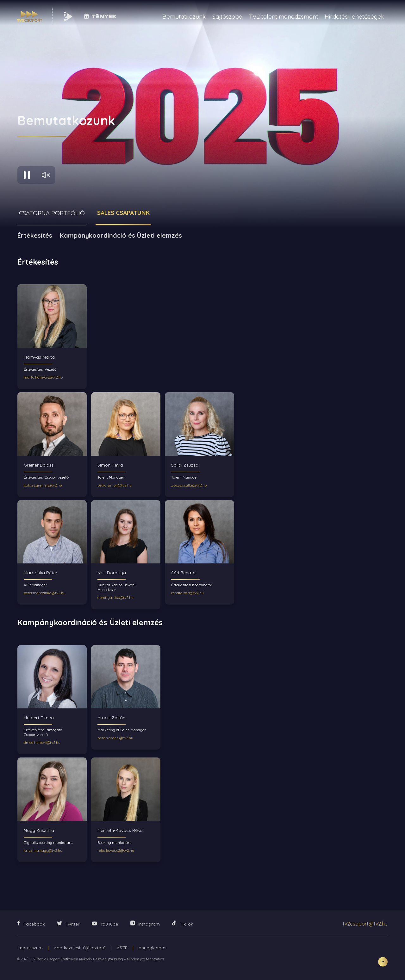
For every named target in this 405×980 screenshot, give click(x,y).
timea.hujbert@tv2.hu (42, 742)
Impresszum (30, 948)
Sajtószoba (227, 16)
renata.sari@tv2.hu (187, 593)
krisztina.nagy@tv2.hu (43, 850)
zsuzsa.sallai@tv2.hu (189, 485)
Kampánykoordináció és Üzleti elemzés (121, 235)
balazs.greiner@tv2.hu (43, 485)
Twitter (68, 924)
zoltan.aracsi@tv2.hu (115, 738)
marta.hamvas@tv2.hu (43, 377)
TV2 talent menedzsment (283, 16)
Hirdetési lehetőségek (354, 16)
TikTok (183, 924)
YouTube (105, 924)
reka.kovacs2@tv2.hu (116, 850)
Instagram (145, 924)
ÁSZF (122, 948)
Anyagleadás (153, 948)
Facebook (31, 924)
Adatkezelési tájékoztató (80, 948)
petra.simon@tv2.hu (115, 485)
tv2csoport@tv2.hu (365, 924)
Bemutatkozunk (184, 16)
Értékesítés (35, 235)
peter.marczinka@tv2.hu (45, 593)
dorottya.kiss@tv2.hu (115, 597)
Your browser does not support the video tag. (202, 114)
